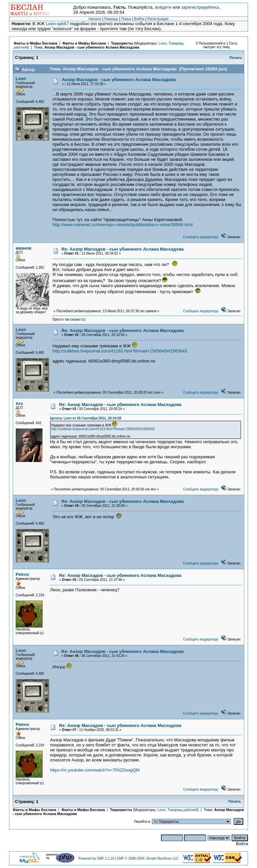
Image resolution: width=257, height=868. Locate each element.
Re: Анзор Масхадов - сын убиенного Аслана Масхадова (123, 249)
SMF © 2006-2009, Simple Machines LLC (148, 858)
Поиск (126, 19)
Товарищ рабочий (183, 810)
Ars (19, 404)
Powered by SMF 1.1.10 (96, 858)
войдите (163, 7)
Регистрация (158, 19)
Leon (163, 43)
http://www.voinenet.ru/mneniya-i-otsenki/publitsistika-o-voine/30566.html (123, 225)
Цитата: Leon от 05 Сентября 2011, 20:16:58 (85, 418)
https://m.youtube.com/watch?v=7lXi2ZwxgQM (95, 770)
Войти (139, 19)
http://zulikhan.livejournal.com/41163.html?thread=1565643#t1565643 (120, 351)
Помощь (111, 19)
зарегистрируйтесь (200, 7)
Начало (95, 19)
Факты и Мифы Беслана (35, 43)
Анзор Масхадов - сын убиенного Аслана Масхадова (92, 47)
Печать (236, 58)
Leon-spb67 (57, 24)
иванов (24, 248)
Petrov (22, 574)
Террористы (122, 43)
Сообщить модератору (201, 237)
